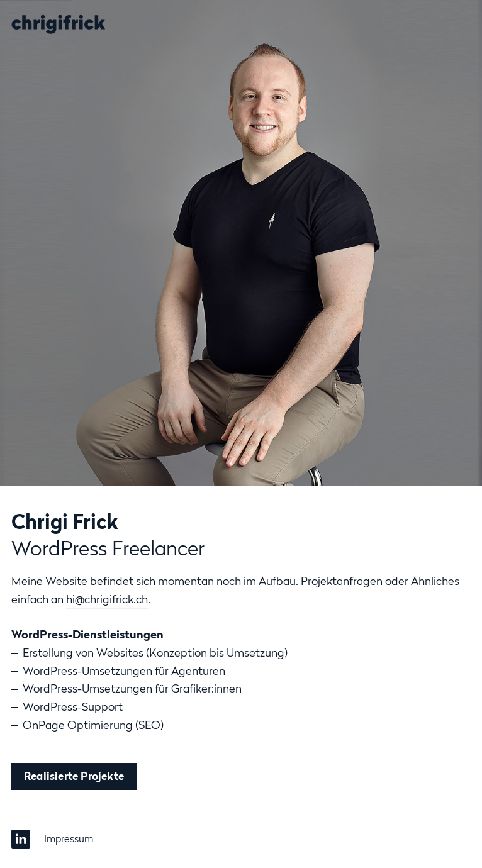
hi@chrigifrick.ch (107, 599)
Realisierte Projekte (74, 776)
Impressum (69, 838)
